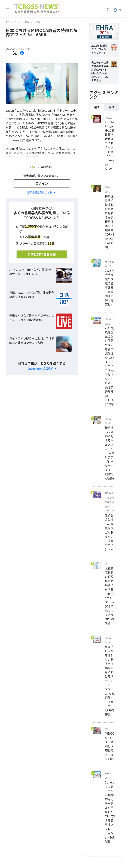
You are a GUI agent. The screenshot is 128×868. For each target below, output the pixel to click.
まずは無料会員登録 (42, 254)
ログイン (42, 183)
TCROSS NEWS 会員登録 (42, 369)
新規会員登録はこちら (42, 192)
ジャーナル (24, 22)
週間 (97, 107)
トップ (9, 22)
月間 (112, 107)
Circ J (38, 22)
